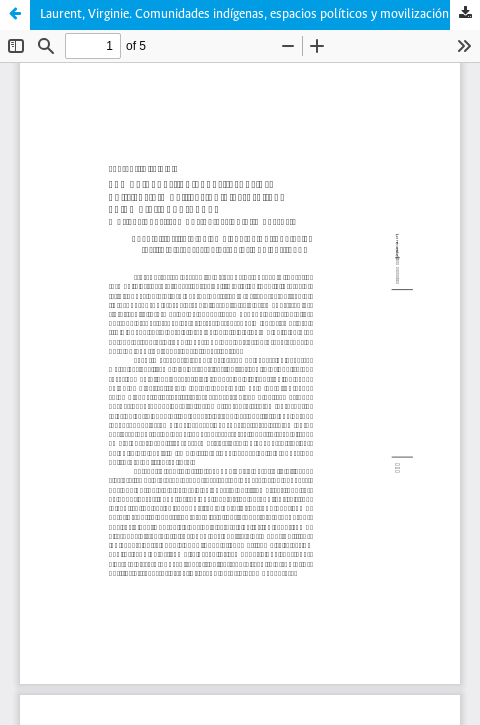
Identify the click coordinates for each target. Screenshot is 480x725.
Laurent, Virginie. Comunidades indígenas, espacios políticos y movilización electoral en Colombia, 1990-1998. (260, 14)
